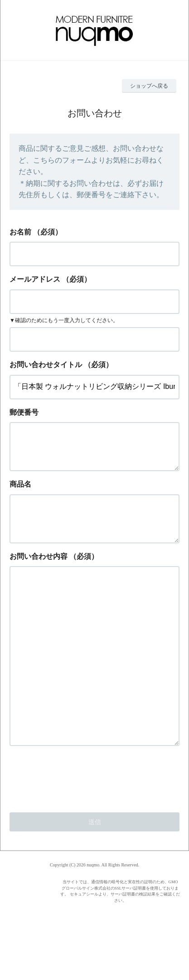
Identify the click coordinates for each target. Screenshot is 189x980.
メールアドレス (35, 279)
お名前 (20, 232)
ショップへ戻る (149, 86)
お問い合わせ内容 (39, 571)
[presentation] (78, 827)
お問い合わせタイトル (46, 365)
